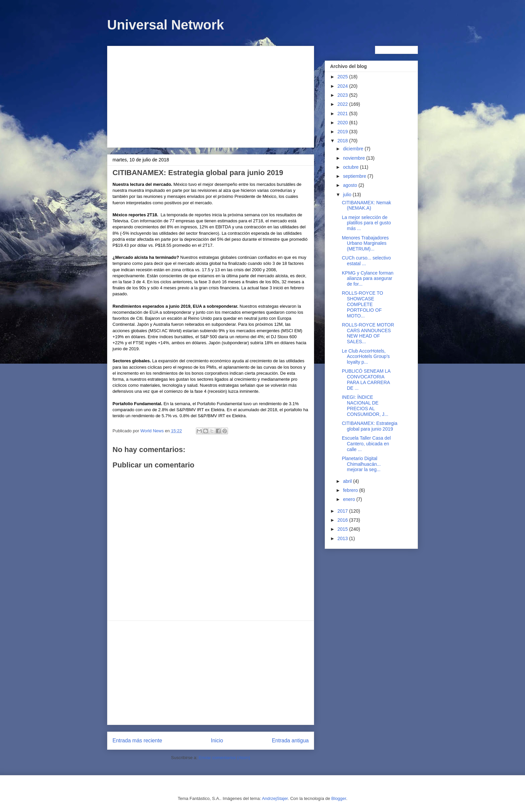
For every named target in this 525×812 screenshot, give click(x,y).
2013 (343, 538)
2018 (343, 141)
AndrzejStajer (275, 798)
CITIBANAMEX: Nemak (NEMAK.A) (366, 205)
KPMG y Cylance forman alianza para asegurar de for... (368, 279)
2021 (343, 114)
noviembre (354, 158)
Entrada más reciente (137, 741)
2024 (343, 86)
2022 (343, 104)
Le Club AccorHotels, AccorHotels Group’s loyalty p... (366, 357)
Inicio (217, 741)
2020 (343, 123)
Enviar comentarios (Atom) (224, 758)
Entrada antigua (290, 741)
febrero (351, 490)
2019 (343, 132)
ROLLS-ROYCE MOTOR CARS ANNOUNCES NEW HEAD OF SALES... (368, 333)
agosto (351, 185)
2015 (343, 529)
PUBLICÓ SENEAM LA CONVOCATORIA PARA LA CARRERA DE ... (366, 379)
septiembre (355, 176)
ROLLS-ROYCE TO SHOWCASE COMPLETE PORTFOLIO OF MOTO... (362, 304)
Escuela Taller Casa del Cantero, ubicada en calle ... (366, 444)
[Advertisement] (211, 95)
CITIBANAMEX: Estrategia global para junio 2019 (370, 426)
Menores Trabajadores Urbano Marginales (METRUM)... (365, 243)
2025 (343, 77)
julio (348, 195)
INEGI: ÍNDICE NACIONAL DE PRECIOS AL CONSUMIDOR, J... (365, 405)
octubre (351, 167)
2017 (343, 511)
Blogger (339, 798)
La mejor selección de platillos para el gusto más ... (366, 223)
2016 (343, 520)
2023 (343, 95)
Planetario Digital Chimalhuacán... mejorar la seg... (361, 464)
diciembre (354, 149)
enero (350, 499)
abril (348, 481)
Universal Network (166, 25)
